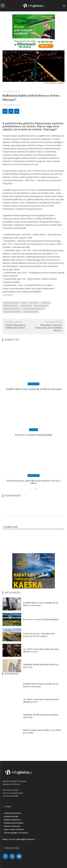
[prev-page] (31, 489)
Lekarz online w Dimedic (14, 829)
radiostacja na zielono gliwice (33, 309)
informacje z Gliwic (11, 306)
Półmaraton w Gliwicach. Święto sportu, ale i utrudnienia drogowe (49, 328)
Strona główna (8, 91)
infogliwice (46, 303)
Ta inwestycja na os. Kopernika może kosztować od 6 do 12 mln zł (34, 482)
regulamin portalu (11, 816)
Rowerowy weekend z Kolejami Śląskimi (34, 435)
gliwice (24, 303)
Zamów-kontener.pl (12, 826)
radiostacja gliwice (41, 306)
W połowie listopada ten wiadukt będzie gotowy (15, 326)
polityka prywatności (12, 820)
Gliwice (18, 91)
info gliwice (34, 303)
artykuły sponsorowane (14, 823)
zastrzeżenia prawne (12, 813)
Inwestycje (34, 475)
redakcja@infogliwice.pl (25, 839)
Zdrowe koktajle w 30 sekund (16, 833)
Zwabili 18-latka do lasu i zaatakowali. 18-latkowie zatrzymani (34, 389)
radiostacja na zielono (12, 309)
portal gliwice (26, 306)
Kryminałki (33, 384)
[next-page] (35, 489)
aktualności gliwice (11, 303)
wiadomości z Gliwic (31, 312)
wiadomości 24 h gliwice (12, 312)
